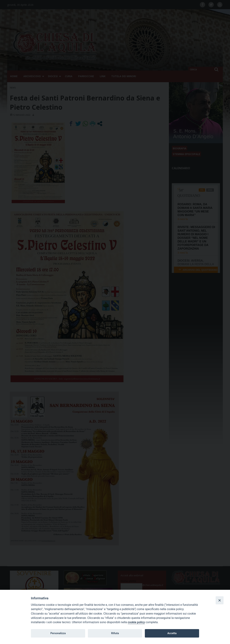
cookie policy (136, 622)
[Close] (220, 600)
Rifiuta (115, 633)
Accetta (172, 633)
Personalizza (58, 633)
